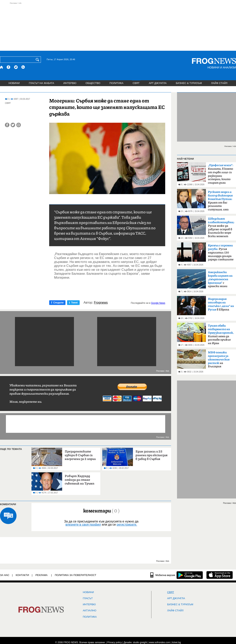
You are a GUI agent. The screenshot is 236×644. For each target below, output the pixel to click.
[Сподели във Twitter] (13, 125)
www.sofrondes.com (160, 642)
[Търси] (38, 60)
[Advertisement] (118, 26)
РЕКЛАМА (41, 575)
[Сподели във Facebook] (7, 125)
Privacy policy (115, 642)
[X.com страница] (16, 67)
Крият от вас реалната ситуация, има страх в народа (220, 202)
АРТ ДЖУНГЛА (158, 83)
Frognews (101, 303)
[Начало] (2, 67)
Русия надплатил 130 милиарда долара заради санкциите (221, 252)
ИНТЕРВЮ (70, 83)
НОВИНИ (14, 83)
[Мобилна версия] (163, 575)
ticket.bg (177, 642)
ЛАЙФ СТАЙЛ (219, 83)
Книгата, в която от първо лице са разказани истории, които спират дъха (221, 174)
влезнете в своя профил (83, 525)
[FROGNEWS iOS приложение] (220, 575)
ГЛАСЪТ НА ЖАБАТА (41, 83)
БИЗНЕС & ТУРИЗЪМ (189, 83)
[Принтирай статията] (19, 125)
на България (219, 359)
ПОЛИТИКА (117, 83)
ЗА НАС (5, 575)
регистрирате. (127, 525)
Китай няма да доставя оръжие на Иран (221, 334)
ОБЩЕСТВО (93, 83)
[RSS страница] (23, 67)
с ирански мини (220, 279)
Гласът (88, 598)
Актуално (90, 611)
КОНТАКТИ (22, 575)
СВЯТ (136, 83)
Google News (158, 303)
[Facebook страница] (9, 67)
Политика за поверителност (76, 575)
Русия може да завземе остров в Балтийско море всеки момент (221, 228)
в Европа (221, 304)
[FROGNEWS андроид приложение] (190, 575)
